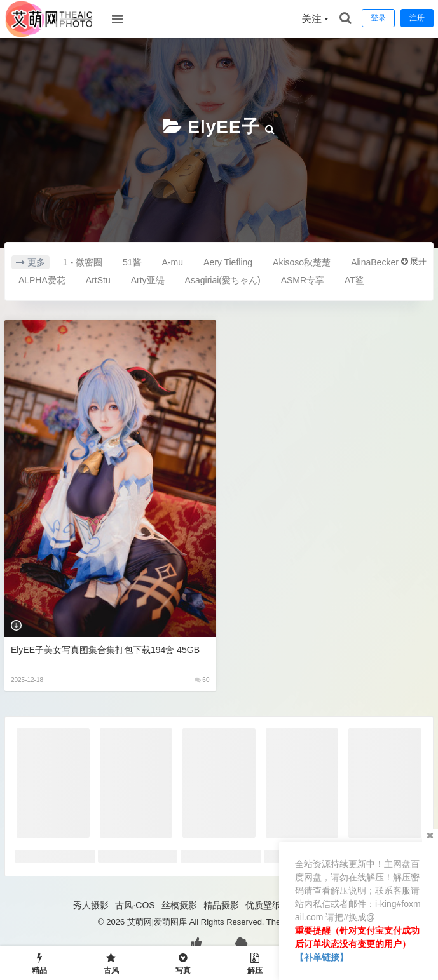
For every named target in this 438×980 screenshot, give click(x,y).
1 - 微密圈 (83, 262)
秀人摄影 (91, 905)
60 (202, 680)
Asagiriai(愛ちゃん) (223, 280)
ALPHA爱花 (42, 280)
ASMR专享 (303, 280)
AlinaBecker (375, 262)
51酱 (132, 262)
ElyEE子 (223, 127)
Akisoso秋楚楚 (302, 262)
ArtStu (98, 280)
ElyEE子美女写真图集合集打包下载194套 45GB (105, 650)
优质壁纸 (263, 905)
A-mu (173, 262)
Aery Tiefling (228, 262)
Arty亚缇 (148, 280)
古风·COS (135, 905)
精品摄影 (221, 905)
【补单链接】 (322, 957)
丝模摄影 (179, 905)
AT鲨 (354, 280)
